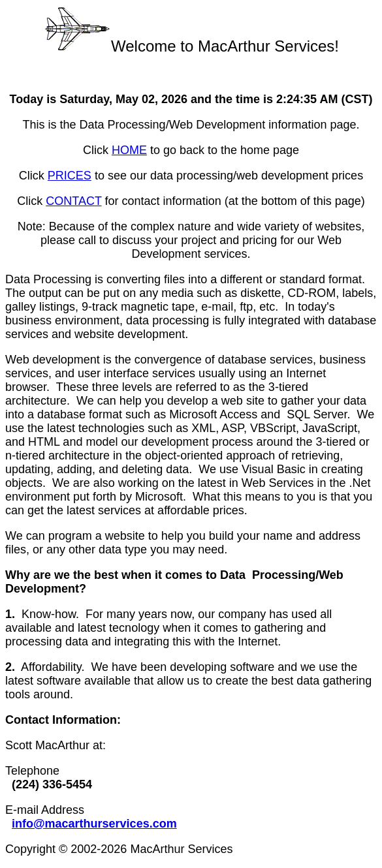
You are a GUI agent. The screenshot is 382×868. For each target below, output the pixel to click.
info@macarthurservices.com (94, 824)
